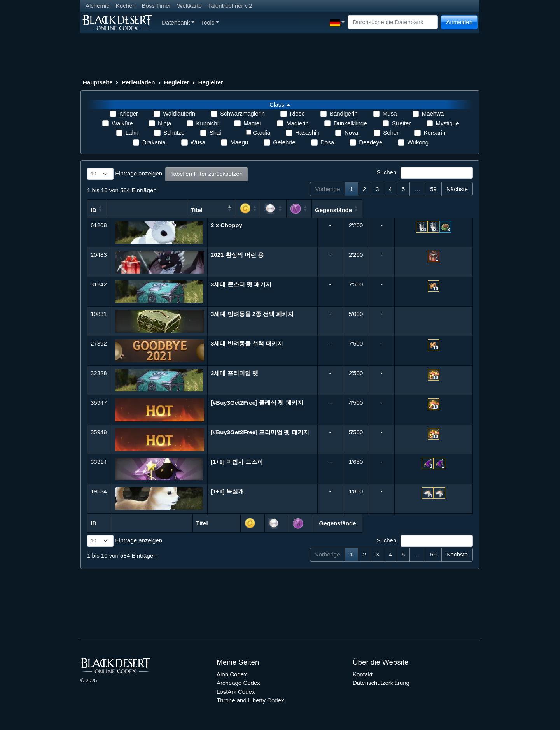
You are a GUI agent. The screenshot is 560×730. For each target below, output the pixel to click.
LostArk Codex (236, 692)
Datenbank (178, 22)
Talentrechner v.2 (230, 6)
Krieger (129, 113)
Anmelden (459, 22)
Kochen (126, 6)
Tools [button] (210, 22)
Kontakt (363, 674)
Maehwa (433, 113)
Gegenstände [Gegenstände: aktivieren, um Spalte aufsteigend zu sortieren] (434, 210)
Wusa (198, 142)
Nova (351, 132)
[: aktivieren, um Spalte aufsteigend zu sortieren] (338, 209)
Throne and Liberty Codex (250, 700)
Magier (252, 123)
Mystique (448, 123)
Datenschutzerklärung (381, 683)
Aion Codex (232, 674)
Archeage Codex (238, 683)
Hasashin (307, 132)
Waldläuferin (179, 113)
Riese (297, 113)
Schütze (174, 132)
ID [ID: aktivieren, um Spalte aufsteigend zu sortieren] (94, 210)
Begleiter (177, 82)
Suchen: (425, 173)
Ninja (164, 123)
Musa (390, 113)
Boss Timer (157, 6)
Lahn (132, 132)
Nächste (457, 189)
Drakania (154, 142)
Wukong (418, 142)
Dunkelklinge (350, 123)
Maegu (239, 142)
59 (433, 189)
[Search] (393, 22)
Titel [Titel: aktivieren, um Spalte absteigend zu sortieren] (241, 210)
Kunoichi (207, 123)
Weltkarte (190, 6)
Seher (391, 132)
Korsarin (434, 132)
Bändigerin (344, 113)
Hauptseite (98, 82)
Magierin (297, 123)
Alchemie (98, 6)
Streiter (401, 123)
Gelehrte (284, 142)
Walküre (122, 123)
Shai (215, 132)
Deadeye (371, 142)
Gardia (262, 132)
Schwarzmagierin (242, 113)
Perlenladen (138, 82)
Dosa (327, 142)
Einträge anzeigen (125, 174)
